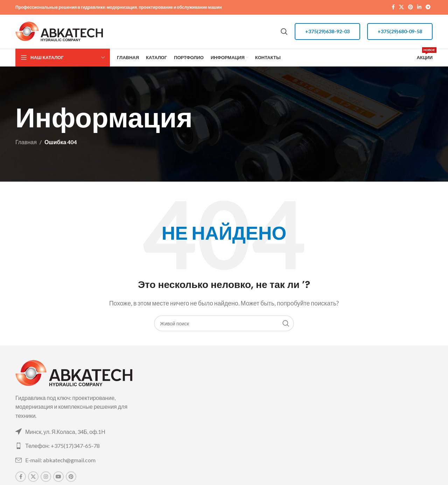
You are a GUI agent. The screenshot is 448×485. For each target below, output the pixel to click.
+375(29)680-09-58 (400, 33)
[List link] (81, 434)
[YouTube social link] (58, 479)
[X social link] (401, 8)
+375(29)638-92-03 (327, 33)
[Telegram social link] (428, 8)
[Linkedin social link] (419, 8)
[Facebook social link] (393, 8)
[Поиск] (284, 33)
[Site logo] (59, 32)
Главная (26, 145)
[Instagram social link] (46, 479)
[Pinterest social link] (411, 8)
